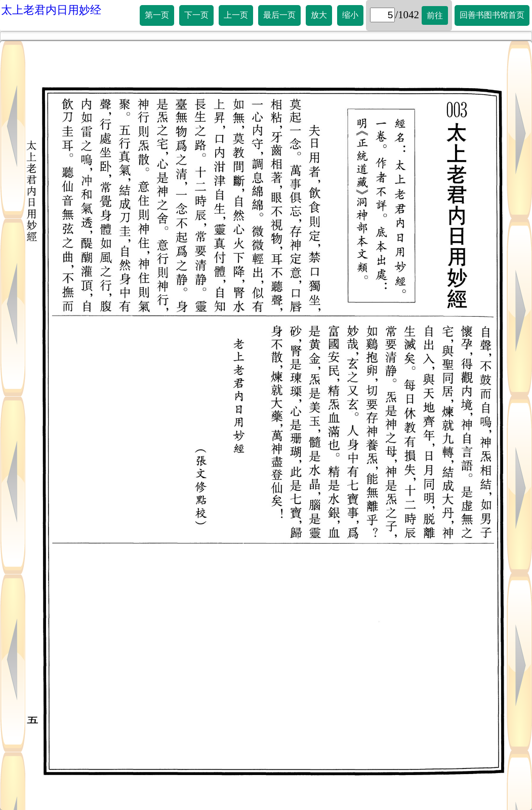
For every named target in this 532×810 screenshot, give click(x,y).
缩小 (350, 15)
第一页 (157, 15)
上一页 (236, 15)
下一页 (196, 15)
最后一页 (279, 15)
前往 (435, 15)
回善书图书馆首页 (492, 15)
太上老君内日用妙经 (51, 10)
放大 (319, 15)
